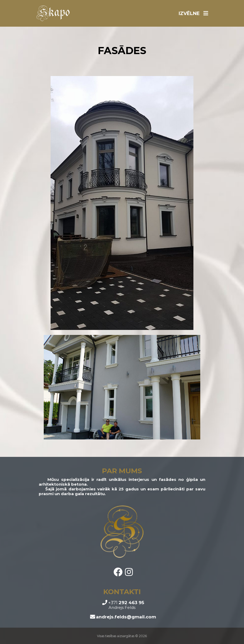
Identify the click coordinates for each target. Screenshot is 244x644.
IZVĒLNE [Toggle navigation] (193, 13)
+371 (123, 603)
